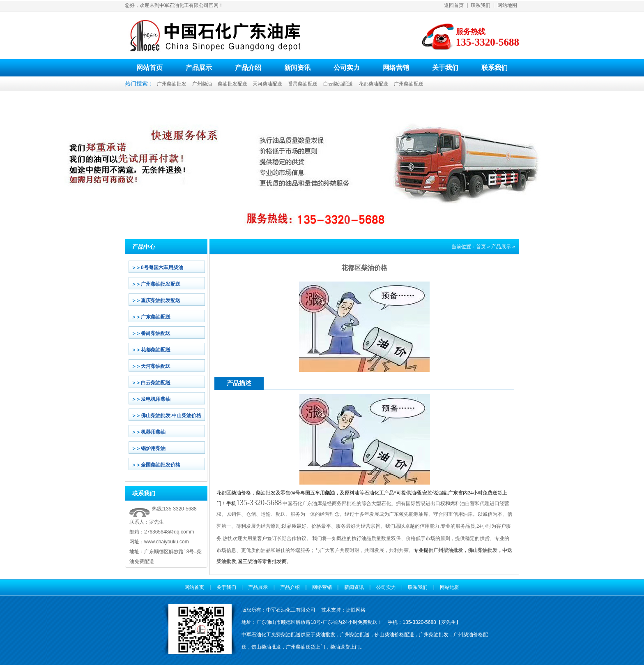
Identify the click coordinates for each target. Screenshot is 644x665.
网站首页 (149, 68)
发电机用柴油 (156, 399)
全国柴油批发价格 (161, 465)
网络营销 (396, 68)
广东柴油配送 (156, 317)
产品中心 (144, 247)
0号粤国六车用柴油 (162, 268)
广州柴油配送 (409, 84)
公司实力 (347, 68)
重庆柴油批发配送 (161, 300)
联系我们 (481, 5)
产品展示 (199, 68)
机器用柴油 (153, 432)
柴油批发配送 (232, 84)
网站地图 (507, 5)
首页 (481, 247)
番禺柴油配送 (303, 84)
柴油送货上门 (345, 647)
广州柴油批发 (172, 84)
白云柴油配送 (338, 84)
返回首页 (454, 5)
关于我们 (445, 68)
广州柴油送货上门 (306, 647)
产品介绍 (248, 68)
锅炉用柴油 (153, 448)
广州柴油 (202, 84)
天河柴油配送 (267, 84)
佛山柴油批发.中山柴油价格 (171, 416)
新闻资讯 (297, 68)
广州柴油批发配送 (161, 284)
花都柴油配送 (373, 84)
